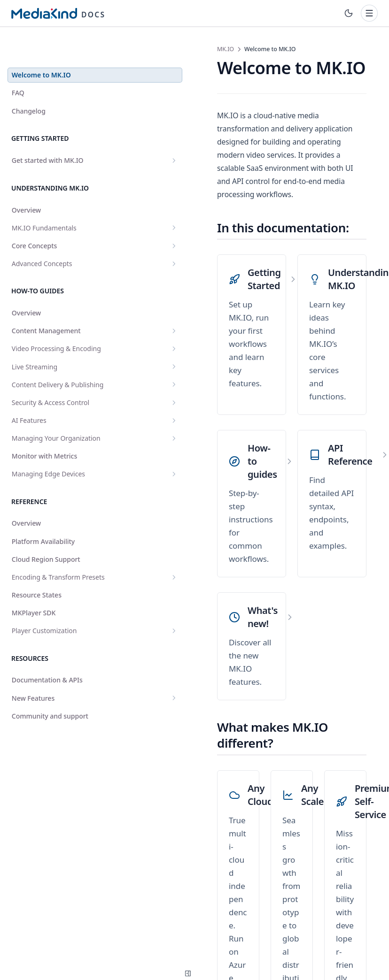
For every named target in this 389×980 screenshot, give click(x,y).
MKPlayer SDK (34, 626)
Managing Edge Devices (58, 478)
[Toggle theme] (349, 13)
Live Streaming (58, 352)
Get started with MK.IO (58, 137)
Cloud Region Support (46, 563)
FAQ (18, 69)
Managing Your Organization (58, 438)
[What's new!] (196, 489)
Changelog (29, 88)
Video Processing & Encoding (58, 330)
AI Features (58, 415)
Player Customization (58, 644)
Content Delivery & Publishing (58, 375)
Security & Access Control (58, 397)
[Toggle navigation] (369, 13)
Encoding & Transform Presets (58, 586)
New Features (58, 711)
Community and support (50, 729)
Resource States (37, 609)
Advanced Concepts (58, 240)
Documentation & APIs (47, 693)
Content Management (58, 307)
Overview (26, 187)
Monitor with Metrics (44, 460)
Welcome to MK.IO (41, 51)
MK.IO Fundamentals (58, 204)
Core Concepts (58, 222)
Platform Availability (43, 546)
